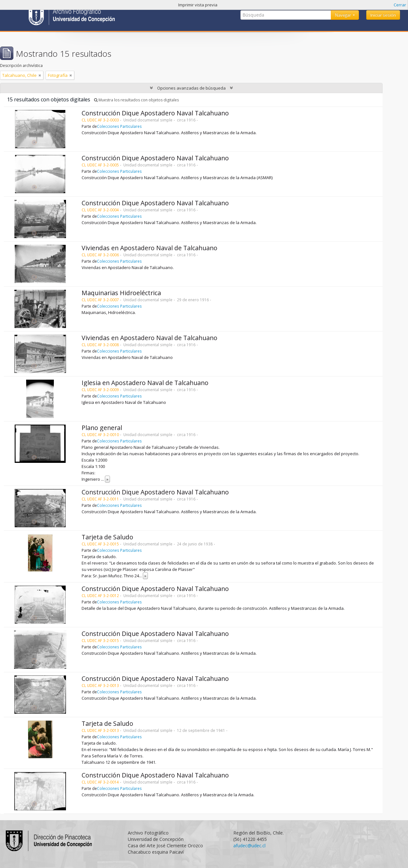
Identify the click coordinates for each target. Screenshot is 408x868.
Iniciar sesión (383, 15)
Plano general (102, 428)
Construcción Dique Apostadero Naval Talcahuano (155, 113)
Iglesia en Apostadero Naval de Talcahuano (145, 383)
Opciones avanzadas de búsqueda (191, 88)
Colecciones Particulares (119, 126)
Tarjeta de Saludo (107, 537)
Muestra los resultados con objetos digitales (136, 100)
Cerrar (400, 5)
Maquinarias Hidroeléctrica (121, 293)
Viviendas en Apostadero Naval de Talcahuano (149, 248)
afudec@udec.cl (249, 846)
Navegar (343, 15)
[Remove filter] (40, 75)
